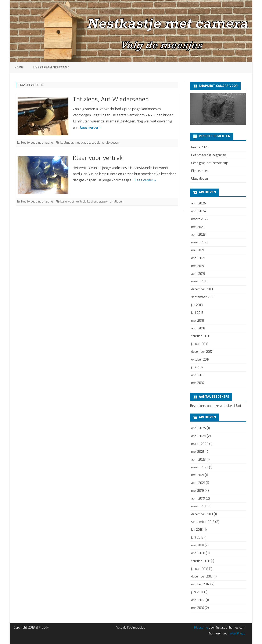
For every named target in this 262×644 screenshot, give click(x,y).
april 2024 (199, 211)
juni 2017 (197, 367)
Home (19, 67)
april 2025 (199, 203)
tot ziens (98, 143)
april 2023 (198, 235)
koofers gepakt (98, 202)
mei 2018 (198, 321)
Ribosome (201, 628)
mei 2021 (198, 250)
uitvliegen (112, 143)
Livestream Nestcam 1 (51, 67)
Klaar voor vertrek (98, 158)
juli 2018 (197, 305)
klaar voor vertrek (73, 202)
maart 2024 (200, 219)
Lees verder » (91, 127)
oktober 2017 (200, 360)
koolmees (67, 143)
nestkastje (83, 143)
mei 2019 (198, 266)
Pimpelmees (200, 171)
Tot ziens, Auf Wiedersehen (111, 99)
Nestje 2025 (200, 147)
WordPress (237, 634)
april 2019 (198, 274)
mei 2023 (198, 227)
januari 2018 (200, 344)
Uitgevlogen (200, 179)
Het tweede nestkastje (37, 143)
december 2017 (202, 352)
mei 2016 (198, 383)
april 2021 (198, 258)
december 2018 (202, 289)
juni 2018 (197, 313)
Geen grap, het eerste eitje (210, 163)
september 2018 (203, 297)
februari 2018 (201, 336)
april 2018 (198, 328)
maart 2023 (200, 242)
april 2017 (198, 375)
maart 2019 (199, 281)
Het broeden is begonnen (209, 155)
